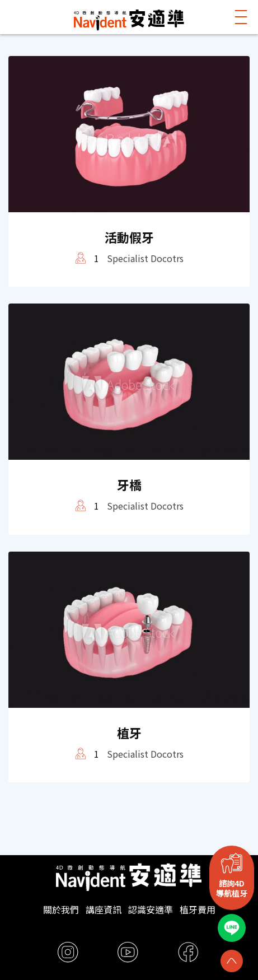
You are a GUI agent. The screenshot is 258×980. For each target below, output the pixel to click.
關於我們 (61, 909)
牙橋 (129, 484)
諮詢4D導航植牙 (232, 888)
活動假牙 (129, 237)
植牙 (129, 732)
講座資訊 (104, 909)
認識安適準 (151, 909)
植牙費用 (198, 909)
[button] (241, 17)
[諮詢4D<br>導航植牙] (232, 863)
